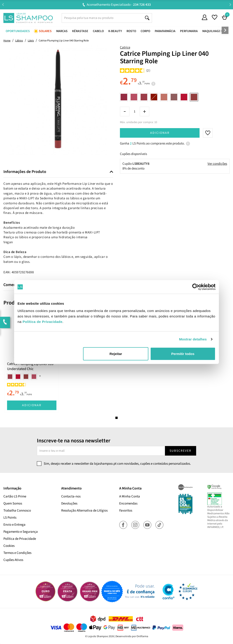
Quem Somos (13, 503)
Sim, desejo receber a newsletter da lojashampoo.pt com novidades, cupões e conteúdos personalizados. (117, 464)
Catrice (125, 47)
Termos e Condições (17, 553)
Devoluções (69, 503)
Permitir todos (183, 354)
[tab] (58, 172)
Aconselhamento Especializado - (119, 5)
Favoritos (126, 511)
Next (230, 4)
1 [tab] (116, 418)
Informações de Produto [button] (25, 172)
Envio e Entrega (14, 525)
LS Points (10, 518)
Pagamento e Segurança (21, 532)
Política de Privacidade (20, 539)
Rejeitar (116, 354)
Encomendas (128, 503)
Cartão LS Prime (15, 496)
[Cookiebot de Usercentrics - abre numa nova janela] (196, 287)
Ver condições (217, 164)
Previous (3, 4)
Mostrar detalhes (193, 339)
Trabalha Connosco (17, 511)
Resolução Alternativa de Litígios (84, 511)
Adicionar (160, 133)
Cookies (9, 546)
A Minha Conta (130, 496)
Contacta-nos (71, 496)
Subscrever (180, 451)
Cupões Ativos (13, 560)
